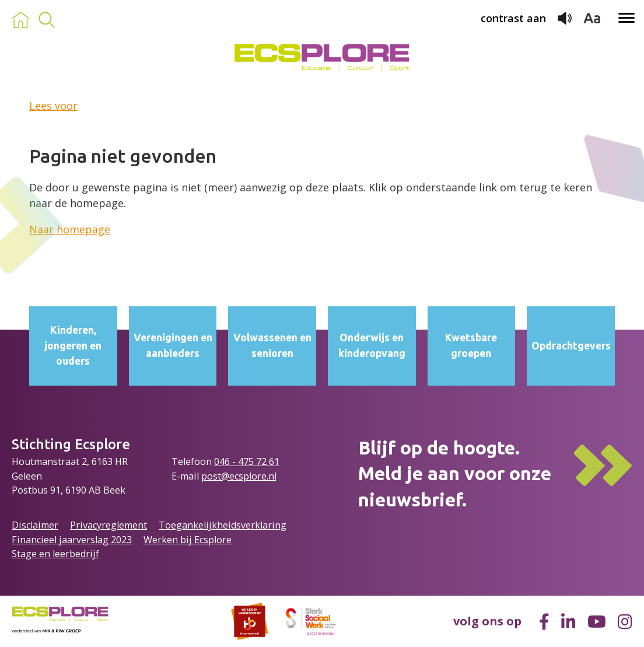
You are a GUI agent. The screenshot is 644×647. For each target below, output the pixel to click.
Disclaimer (35, 525)
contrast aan (513, 18)
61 (274, 461)
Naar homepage (70, 229)
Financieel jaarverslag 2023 (72, 540)
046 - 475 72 (242, 461)
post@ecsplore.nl (239, 476)
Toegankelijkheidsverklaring (223, 525)
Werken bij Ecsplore (188, 540)
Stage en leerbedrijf (55, 554)
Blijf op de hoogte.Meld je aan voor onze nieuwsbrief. (455, 474)
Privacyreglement (108, 525)
